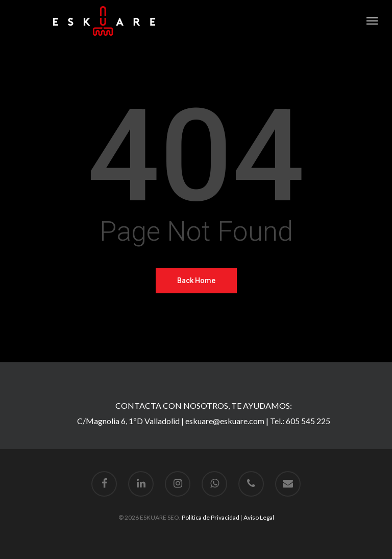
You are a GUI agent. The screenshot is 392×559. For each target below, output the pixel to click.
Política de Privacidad (211, 517)
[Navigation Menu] (372, 21)
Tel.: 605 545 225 (300, 421)
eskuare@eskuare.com (225, 421)
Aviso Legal (259, 517)
